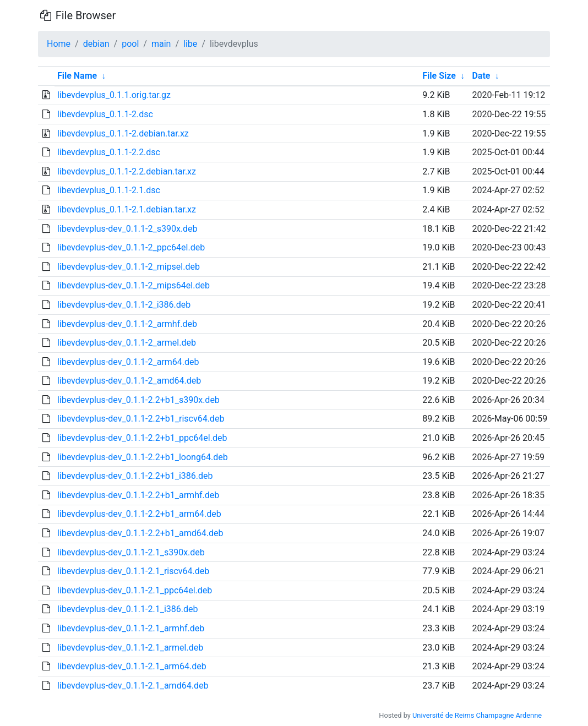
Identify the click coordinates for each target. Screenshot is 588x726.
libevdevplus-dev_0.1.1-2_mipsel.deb (129, 267)
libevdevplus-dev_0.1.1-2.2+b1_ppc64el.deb (142, 438)
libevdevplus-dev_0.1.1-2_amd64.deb (129, 381)
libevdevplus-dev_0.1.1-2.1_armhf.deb (131, 628)
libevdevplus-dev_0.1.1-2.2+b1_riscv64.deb (141, 419)
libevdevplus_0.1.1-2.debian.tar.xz (123, 133)
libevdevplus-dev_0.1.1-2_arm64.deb (128, 362)
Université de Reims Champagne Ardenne (477, 715)
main (161, 44)
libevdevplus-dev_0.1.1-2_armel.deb (127, 343)
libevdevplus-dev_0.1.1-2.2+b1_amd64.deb (140, 533)
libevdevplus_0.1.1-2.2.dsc (109, 152)
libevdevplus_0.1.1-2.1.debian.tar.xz (127, 209)
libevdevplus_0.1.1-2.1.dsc (109, 190)
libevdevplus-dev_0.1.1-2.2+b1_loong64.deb (143, 457)
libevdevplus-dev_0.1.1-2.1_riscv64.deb (133, 571)
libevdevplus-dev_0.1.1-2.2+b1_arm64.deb (139, 514)
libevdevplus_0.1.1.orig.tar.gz (114, 95)
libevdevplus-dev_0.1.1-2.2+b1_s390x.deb (138, 400)
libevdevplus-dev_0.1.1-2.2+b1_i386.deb (135, 476)
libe (190, 44)
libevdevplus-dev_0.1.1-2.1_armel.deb (130, 648)
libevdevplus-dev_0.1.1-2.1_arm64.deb (132, 666)
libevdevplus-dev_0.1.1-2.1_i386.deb (128, 609)
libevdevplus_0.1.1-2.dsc (105, 114)
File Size (439, 76)
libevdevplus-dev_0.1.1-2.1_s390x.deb (131, 552)
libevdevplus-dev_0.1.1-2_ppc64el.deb (131, 247)
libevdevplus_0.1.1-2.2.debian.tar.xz (127, 171)
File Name (77, 76)
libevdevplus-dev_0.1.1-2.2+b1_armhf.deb (138, 495)
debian (96, 44)
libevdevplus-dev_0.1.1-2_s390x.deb (127, 229)
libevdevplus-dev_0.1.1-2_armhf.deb (127, 324)
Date (481, 76)
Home (59, 44)
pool (130, 44)
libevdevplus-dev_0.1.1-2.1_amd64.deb (133, 686)
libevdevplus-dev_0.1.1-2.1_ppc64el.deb (135, 590)
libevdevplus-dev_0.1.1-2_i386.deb (124, 305)
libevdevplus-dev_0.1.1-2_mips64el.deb (134, 285)
